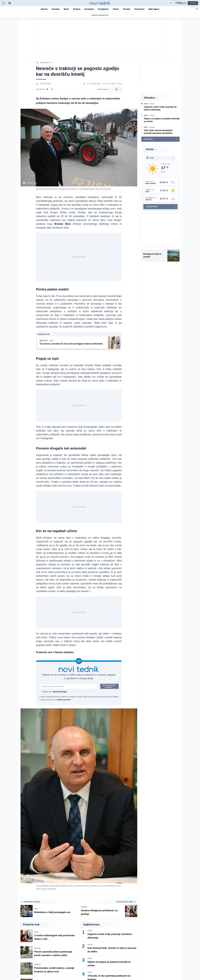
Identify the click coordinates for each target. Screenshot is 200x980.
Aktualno (149, 98)
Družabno (37, 964)
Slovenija (84, 907)
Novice (37, 932)
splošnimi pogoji (60, 692)
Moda (52, 341)
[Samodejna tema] (171, 3)
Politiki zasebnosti (64, 700)
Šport (36, 909)
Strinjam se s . (55, 692)
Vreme (150, 149)
